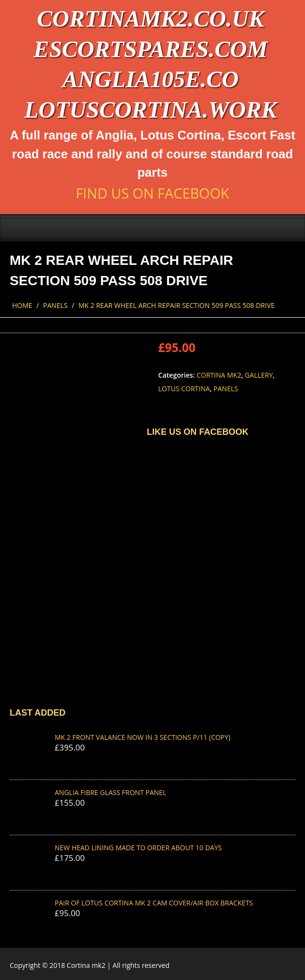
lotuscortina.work (150, 110)
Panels (55, 305)
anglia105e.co (151, 79)
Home (22, 305)
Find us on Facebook (152, 193)
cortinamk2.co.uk (150, 19)
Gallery (259, 375)
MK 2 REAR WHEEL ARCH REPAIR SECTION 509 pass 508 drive (176, 305)
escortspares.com (150, 49)
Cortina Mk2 (219, 375)
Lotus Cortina (184, 389)
